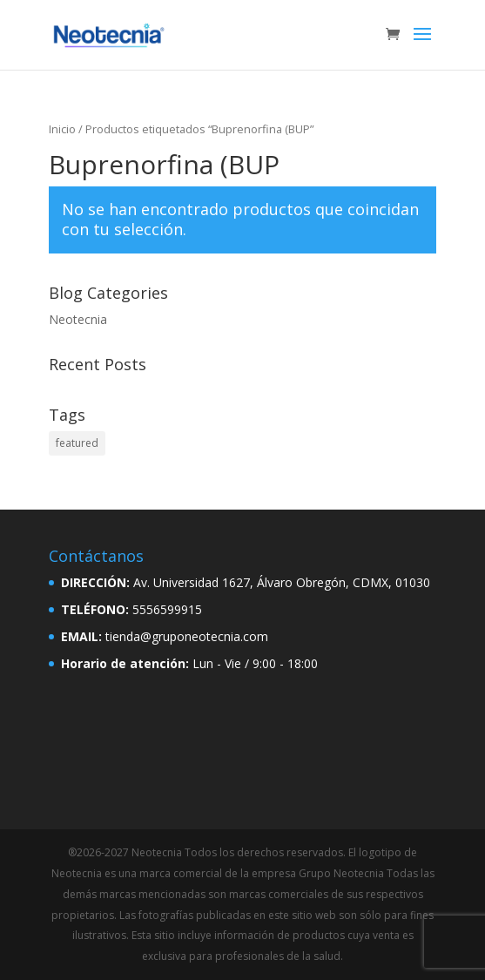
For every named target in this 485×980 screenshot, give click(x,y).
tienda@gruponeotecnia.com (187, 636)
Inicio (62, 129)
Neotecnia (78, 319)
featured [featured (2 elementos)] (77, 443)
